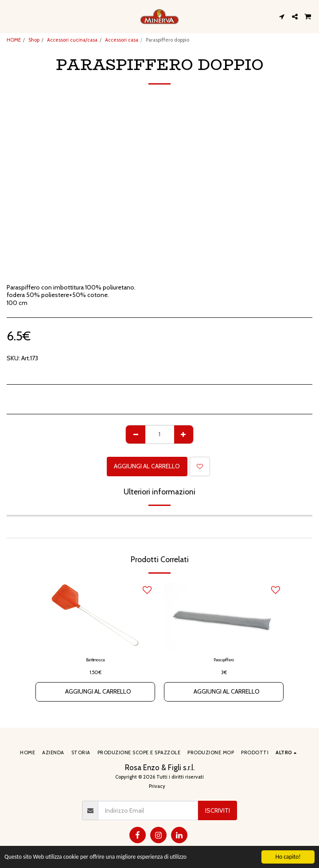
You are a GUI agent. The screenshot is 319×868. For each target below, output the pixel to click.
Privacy (157, 786)
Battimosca (95, 660)
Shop (34, 40)
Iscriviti (218, 810)
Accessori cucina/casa (72, 40)
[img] (95, 616)
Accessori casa (122, 40)
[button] (10, 16)
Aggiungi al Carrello (147, 466)
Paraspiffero (224, 660)
